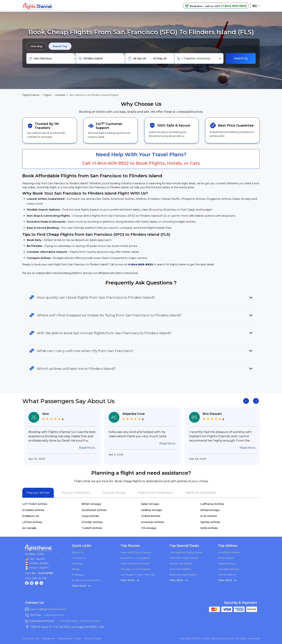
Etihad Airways (210, 510)
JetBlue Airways (152, 510)
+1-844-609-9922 (110, 163)
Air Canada (29, 528)
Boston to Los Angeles (135, 558)
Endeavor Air (31, 516)
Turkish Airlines (92, 528)
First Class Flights (180, 569)
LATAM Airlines (32, 522)
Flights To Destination (201, 493)
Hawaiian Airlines (228, 569)
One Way (37, 46)
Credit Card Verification (86, 580)
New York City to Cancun (136, 552)
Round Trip (60, 46)
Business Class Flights (183, 575)
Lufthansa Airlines (212, 504)
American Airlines (153, 522)
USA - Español (35, 559)
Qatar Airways (150, 504)
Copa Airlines (90, 516)
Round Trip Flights (181, 563)
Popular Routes (114, 493)
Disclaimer (48, 638)
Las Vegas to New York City (138, 575)
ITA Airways (149, 528)
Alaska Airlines (227, 563)
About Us (78, 552)
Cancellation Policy (69, 638)
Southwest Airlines (94, 510)
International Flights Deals (186, 552)
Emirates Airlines (33, 510)
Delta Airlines (209, 528)
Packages (78, 575)
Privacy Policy (92, 638)
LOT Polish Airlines (35, 504)
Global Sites (42, 554)
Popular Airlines (38, 493)
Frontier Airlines (92, 522)
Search (241, 58)
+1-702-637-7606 (67, 621)
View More (81, 586)
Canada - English (37, 563)
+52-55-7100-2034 (89, 621)
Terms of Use (31, 638)
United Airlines (151, 516)
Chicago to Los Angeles (136, 569)
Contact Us (79, 558)
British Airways (91, 504)
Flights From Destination (155, 493)
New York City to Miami (135, 563)
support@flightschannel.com (48, 609)
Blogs (76, 569)
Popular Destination (76, 493)
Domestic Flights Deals (184, 558)
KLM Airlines (209, 516)
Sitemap (77, 563)
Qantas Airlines (210, 522)
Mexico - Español (37, 568)
